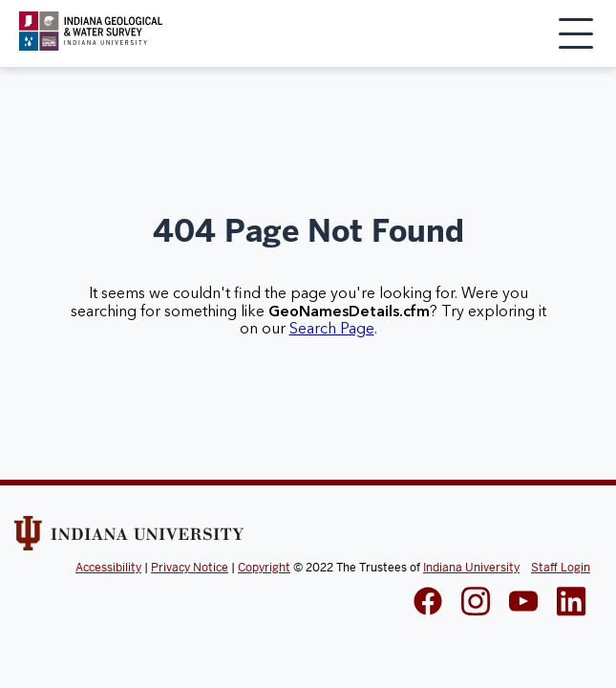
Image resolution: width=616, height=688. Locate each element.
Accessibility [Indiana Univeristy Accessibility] (108, 568)
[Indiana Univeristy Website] (129, 540)
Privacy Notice (190, 568)
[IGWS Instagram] (476, 603)
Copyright (264, 568)
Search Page (332, 329)
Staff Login (561, 568)
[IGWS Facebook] (428, 603)
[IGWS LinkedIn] (523, 603)
